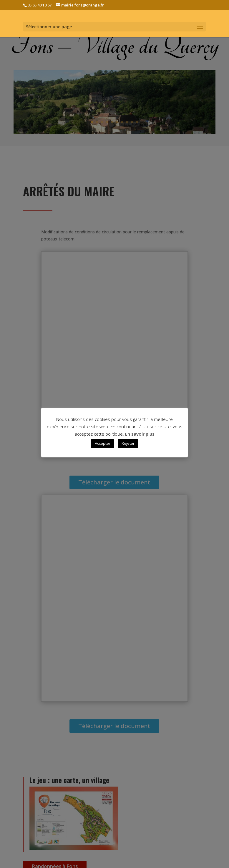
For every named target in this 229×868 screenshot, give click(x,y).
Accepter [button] (103, 443)
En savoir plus (140, 434)
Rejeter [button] (128, 443)
